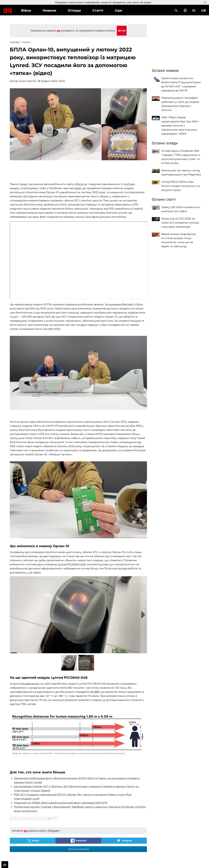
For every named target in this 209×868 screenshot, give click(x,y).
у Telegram (53, 831)
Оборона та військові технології (29, 818)
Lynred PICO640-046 (72, 564)
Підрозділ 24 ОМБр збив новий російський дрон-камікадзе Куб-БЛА (61, 803)
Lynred (104, 564)
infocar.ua (81, 184)
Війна (55, 10)
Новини (78, 10)
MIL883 (95, 692)
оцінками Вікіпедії (121, 304)
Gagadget (22, 10)
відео (78, 188)
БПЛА (54, 818)
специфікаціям (29, 684)
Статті (127, 10)
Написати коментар (78, 849)
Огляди (103, 10)
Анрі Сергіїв (27, 81)
